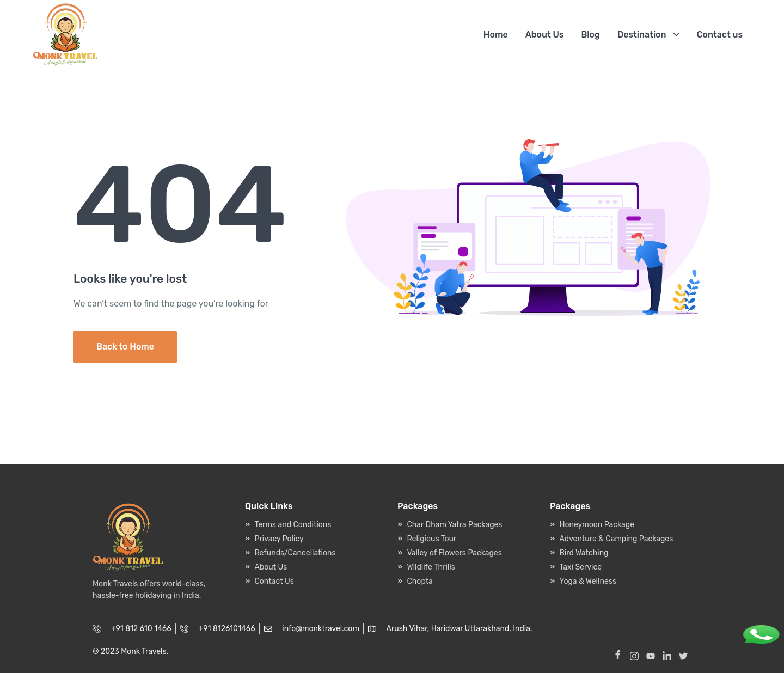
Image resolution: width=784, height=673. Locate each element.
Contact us (720, 35)
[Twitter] (683, 654)
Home (496, 35)
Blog (590, 35)
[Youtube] (651, 654)
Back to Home (125, 347)
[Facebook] (618, 654)
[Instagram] (634, 654)
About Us (545, 35)
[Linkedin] (667, 654)
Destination (642, 35)
